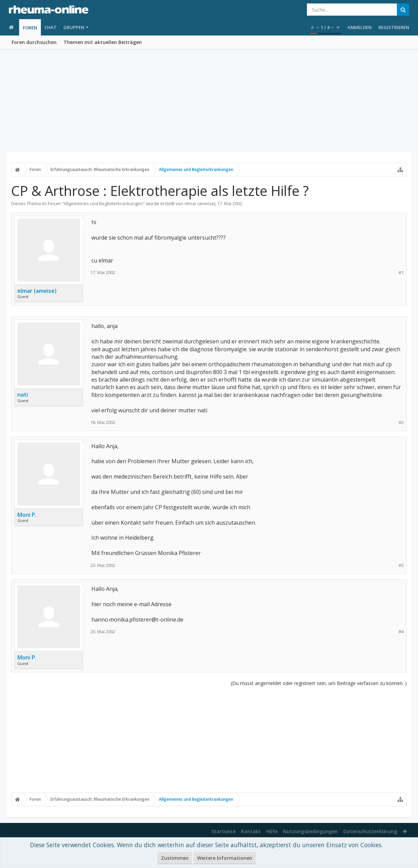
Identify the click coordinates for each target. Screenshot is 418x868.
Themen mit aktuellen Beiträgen (103, 42)
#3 (401, 565)
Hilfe (272, 831)
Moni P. (27, 515)
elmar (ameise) (200, 203)
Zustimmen (175, 858)
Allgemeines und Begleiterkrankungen (103, 203)
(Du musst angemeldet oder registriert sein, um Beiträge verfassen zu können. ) (319, 683)
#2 (401, 422)
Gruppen (74, 27)
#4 (401, 632)
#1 (401, 273)
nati (23, 395)
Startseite (223, 831)
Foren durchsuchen (34, 42)
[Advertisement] (209, 101)
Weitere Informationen (225, 858)
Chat (50, 27)
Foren (30, 28)
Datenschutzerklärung (370, 831)
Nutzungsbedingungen (310, 831)
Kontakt (251, 831)
